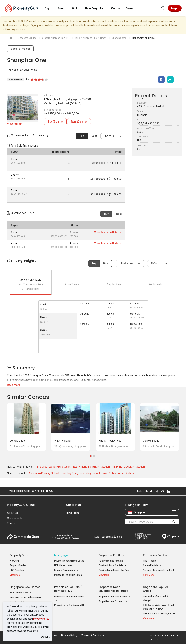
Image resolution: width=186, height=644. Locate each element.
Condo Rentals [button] (153, 565)
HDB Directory (17, 570)
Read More (14, 385)
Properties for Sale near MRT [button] (69, 599)
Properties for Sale (111, 555)
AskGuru (14, 561)
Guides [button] (116, 8)
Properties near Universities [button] (115, 597)
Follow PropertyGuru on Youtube (163, 491)
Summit (108, 537)
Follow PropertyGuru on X (173, 491)
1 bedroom (126, 264)
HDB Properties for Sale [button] (113, 561)
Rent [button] (63, 8)
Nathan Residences (110, 441)
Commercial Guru (23, 537)
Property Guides (18, 565)
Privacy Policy (41, 619)
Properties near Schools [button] (113, 601)
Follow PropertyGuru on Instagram (157, 491)
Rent (94, 136)
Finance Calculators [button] (66, 570)
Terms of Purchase (93, 636)
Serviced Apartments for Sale (114, 570)
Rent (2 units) (79, 122)
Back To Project (20, 49)
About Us (12, 513)
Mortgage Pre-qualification (68, 575)
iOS (49, 491)
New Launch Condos (20, 593)
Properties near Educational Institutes (113, 589)
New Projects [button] (96, 8)
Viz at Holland (62, 441)
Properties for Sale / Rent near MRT (68, 589)
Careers (12, 524)
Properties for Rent (156, 555)
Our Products (15, 518)
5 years (110, 136)
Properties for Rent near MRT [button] (69, 607)
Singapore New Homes (25, 587)
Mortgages (62, 555)
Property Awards (66, 537)
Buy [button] (49, 8)
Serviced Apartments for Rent (159, 570)
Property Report (143, 537)
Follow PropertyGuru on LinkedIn (168, 491)
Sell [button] (77, 8)
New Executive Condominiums (25, 597)
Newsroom (72, 513)
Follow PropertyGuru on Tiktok (178, 491)
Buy (82, 136)
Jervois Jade (17, 441)
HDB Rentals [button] (151, 561)
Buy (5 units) (55, 122)
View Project (16, 124)
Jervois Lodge (151, 441)
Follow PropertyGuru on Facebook (151, 491)
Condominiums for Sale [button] (113, 565)
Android (38, 491)
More (132, 8)
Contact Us (74, 505)
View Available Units (108, 233)
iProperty (171, 537)
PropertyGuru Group (21, 505)
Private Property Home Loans (69, 561)
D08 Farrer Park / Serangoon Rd (159, 614)
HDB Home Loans (63, 565)
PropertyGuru (19, 555)
